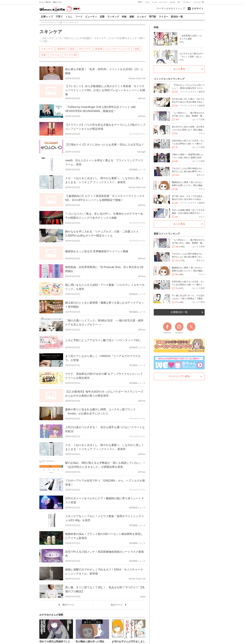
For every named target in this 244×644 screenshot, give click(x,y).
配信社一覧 (177, 17)
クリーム (55, 55)
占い (179, 2)
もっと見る (179, 69)
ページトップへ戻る (179, 376)
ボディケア (85, 49)
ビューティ (164, 2)
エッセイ (142, 17)
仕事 (43, 55)
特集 (124, 17)
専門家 (153, 17)
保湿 (72, 49)
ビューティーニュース (118, 49)
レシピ (155, 2)
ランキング (113, 17)
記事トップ (47, 17)
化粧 (137, 49)
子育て (140, 2)
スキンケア (47, 49)
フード (79, 17)
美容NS (61, 49)
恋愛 (102, 17)
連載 (132, 17)
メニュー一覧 (199, 2)
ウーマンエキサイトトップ (171, 8)
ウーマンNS (70, 55)
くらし (147, 2)
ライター (164, 17)
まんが (173, 2)
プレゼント (187, 2)
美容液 (99, 49)
